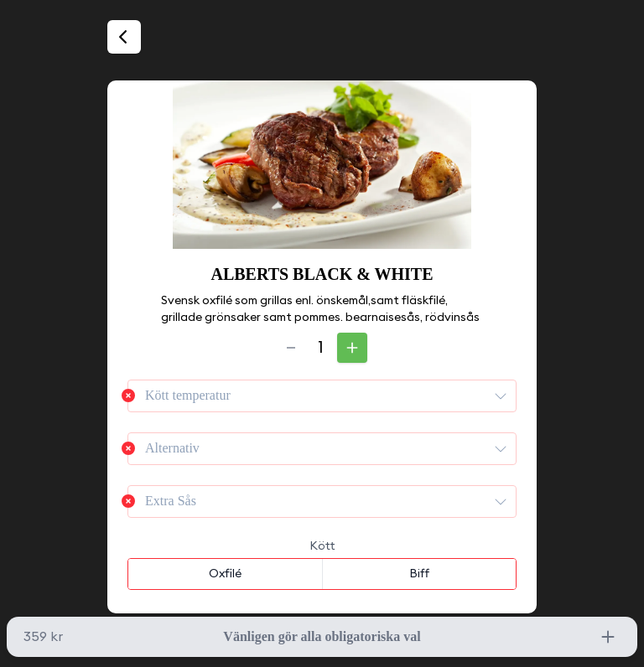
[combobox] (322, 396)
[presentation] (501, 396)
